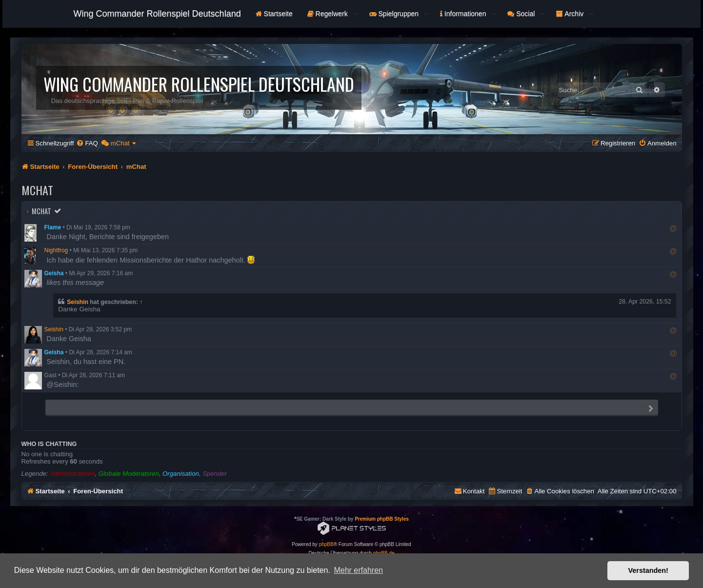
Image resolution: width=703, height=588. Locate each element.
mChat (41, 211)
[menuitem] (87, 143)
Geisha (54, 273)
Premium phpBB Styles (382, 519)
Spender (215, 474)
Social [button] (526, 14)
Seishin (78, 302)
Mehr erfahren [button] (358, 570)
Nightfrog (56, 250)
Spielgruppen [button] (399, 14)
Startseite (274, 14)
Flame (53, 227)
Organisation (181, 474)
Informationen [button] (468, 14)
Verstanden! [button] (648, 570)
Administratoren (72, 474)
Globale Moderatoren (129, 474)
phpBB (326, 544)
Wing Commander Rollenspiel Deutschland (157, 14)
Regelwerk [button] (332, 14)
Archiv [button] (575, 14)
